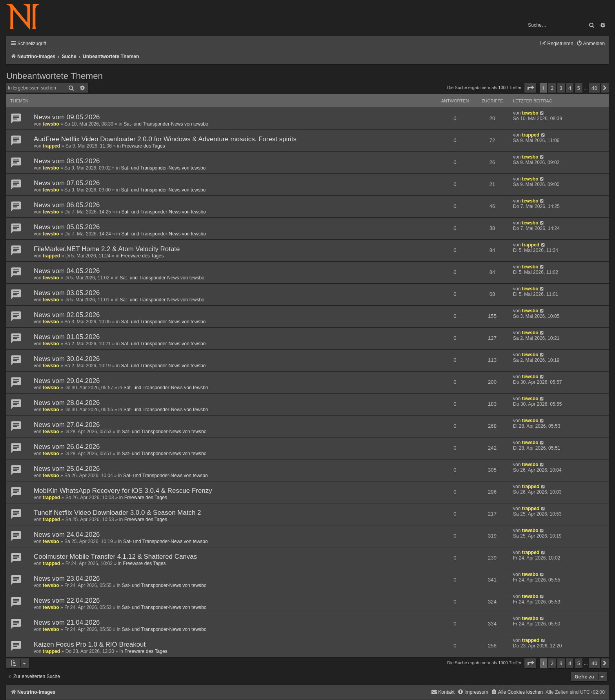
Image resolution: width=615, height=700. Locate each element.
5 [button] (579, 88)
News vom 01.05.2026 (67, 337)
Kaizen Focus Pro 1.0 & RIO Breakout (90, 644)
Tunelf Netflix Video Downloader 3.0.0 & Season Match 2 (117, 513)
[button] (530, 88)
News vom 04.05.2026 (67, 271)
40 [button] (594, 88)
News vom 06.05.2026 (67, 205)
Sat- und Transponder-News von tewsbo (166, 124)
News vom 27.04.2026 (67, 425)
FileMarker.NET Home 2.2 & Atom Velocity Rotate (107, 249)
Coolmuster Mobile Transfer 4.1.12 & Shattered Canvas (115, 557)
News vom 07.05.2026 (67, 183)
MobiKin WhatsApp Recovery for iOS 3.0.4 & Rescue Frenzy (123, 491)
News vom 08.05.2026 (67, 161)
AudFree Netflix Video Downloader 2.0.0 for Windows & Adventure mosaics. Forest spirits (165, 139)
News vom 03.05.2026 (67, 293)
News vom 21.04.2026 (67, 623)
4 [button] (570, 88)
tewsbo (51, 124)
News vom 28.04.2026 (67, 403)
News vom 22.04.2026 (67, 601)
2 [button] (552, 88)
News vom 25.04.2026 (67, 469)
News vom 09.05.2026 (67, 117)
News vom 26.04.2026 (67, 447)
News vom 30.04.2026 (67, 359)
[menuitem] (590, 44)
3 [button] (561, 88)
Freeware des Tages (143, 146)
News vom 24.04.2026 (67, 535)
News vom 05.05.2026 (67, 227)
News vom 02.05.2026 (67, 315)
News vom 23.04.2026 (67, 579)
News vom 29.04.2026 (67, 381)
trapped (51, 146)
